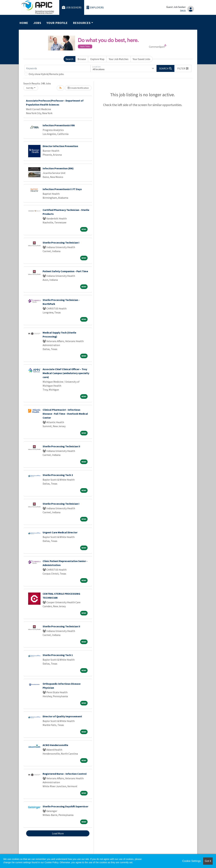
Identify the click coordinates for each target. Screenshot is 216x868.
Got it (208, 861)
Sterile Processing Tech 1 (58, 655)
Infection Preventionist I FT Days (62, 189)
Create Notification (78, 88)
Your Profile (57, 23)
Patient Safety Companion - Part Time (65, 271)
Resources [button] (82, 23)
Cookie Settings (191, 861)
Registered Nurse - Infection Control (65, 774)
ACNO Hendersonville (55, 745)
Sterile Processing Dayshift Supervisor (65, 806)
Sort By (30, 88)
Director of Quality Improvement (62, 716)
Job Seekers (72, 8)
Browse (82, 59)
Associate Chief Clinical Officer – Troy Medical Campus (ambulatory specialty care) (66, 373)
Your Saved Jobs (142, 59)
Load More (58, 833)
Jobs (37, 23)
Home (24, 23)
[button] (183, 68)
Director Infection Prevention (60, 146)
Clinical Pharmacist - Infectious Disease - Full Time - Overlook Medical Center (65, 414)
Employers (95, 8)
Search (69, 59)
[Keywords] (58, 68)
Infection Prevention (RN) (58, 168)
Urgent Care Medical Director (60, 532)
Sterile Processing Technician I (61, 243)
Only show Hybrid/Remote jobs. (46, 74)
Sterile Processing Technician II (61, 446)
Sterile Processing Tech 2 (58, 475)
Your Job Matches (119, 59)
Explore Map (97, 59)
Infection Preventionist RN (59, 125)
